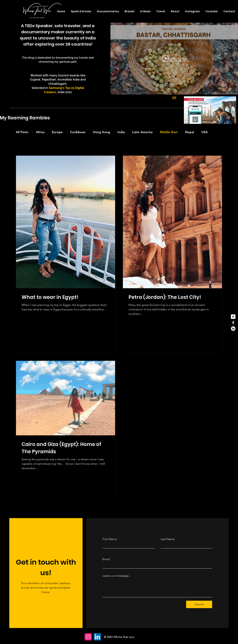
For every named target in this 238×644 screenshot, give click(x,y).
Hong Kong (102, 132)
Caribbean (78, 132)
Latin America (142, 132)
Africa (40, 132)
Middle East (169, 132)
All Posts (22, 132)
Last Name (168, 539)
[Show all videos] (174, 98)
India (121, 132)
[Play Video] (174, 59)
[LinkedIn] (233, 329)
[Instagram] (88, 637)
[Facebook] (233, 323)
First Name (110, 539)
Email (106, 559)
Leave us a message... (117, 576)
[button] (161, 11)
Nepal (189, 132)
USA (205, 132)
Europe (57, 132)
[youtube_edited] (233, 317)
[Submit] (199, 604)
